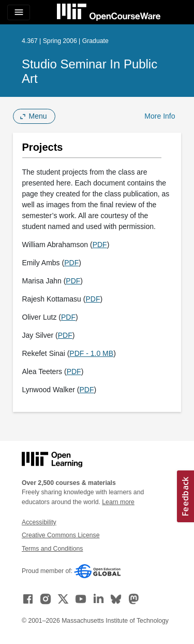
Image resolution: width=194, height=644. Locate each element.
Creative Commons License (61, 535)
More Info (160, 116)
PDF (100, 245)
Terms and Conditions (52, 549)
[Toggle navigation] (19, 12)
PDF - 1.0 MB (91, 353)
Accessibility (39, 522)
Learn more (118, 502)
